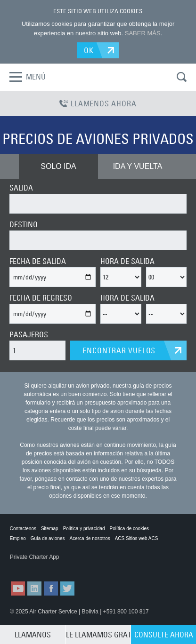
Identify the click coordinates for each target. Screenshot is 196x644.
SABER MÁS (143, 33)
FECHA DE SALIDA (38, 261)
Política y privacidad (84, 529)
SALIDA (21, 188)
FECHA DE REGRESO (41, 298)
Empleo (18, 538)
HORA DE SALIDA (127, 261)
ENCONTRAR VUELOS (119, 350)
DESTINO (24, 224)
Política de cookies (129, 529)
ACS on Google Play (80, 566)
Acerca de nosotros (90, 538)
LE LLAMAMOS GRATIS (98, 635)
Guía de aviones (48, 538)
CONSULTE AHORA (164, 635)
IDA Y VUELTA (138, 166)
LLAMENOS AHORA (98, 103)
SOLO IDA (58, 166)
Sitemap (50, 529)
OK (89, 50)
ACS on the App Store (33, 566)
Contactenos (23, 529)
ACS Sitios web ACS (137, 538)
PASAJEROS (29, 334)
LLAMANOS (33, 635)
